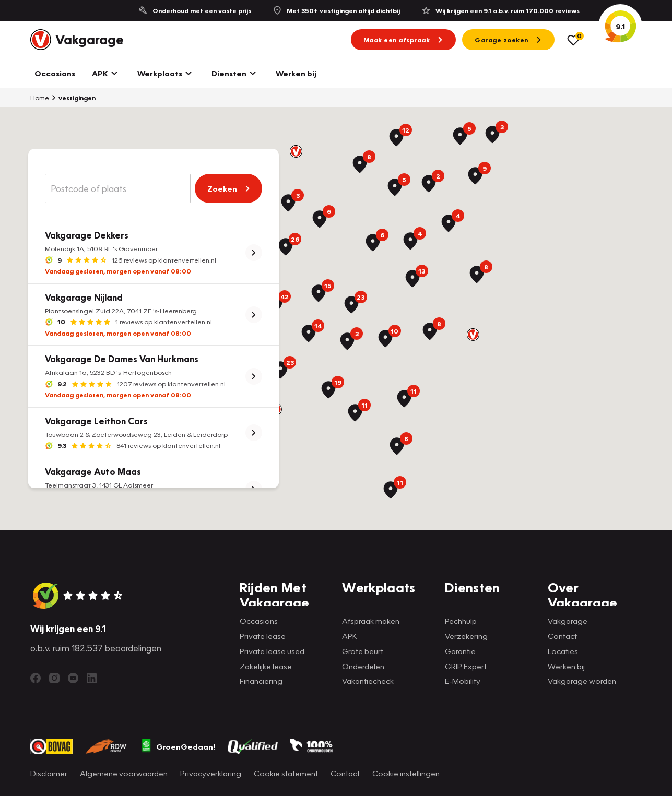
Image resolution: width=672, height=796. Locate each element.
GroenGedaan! (178, 746)
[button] (296, 151)
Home (40, 98)
